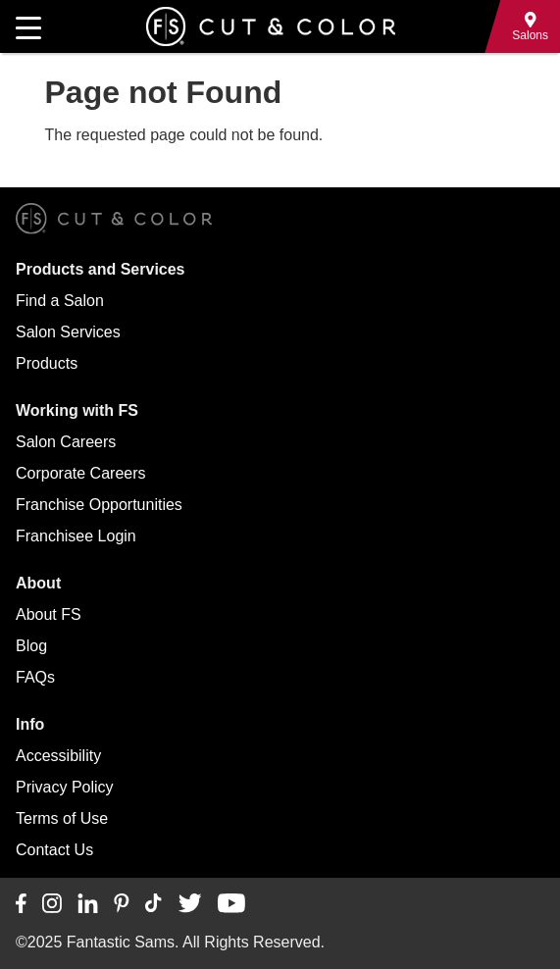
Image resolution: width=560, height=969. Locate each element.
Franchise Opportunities (99, 505)
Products (47, 363)
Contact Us (54, 850)
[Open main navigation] (28, 26)
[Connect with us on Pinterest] (122, 904)
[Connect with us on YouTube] (231, 904)
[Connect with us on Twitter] (190, 904)
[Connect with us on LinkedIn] (88, 904)
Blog (31, 646)
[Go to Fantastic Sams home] (271, 26)
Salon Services (68, 332)
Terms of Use (62, 818)
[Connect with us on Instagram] (52, 904)
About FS (49, 614)
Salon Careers (66, 442)
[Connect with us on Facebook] (21, 904)
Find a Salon (60, 301)
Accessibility (58, 756)
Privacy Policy (65, 787)
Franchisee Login (76, 536)
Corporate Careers (81, 473)
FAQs (35, 677)
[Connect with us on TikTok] (153, 904)
